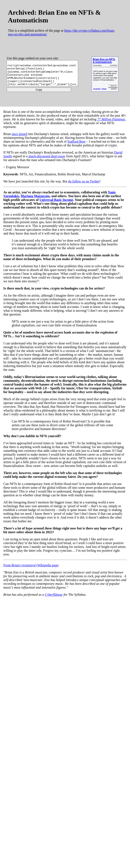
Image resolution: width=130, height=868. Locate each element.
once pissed (19, 134)
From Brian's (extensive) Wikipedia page (31, 565)
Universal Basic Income (56, 200)
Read (113, 89)
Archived (105, 89)
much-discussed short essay (47, 156)
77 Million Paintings (111, 119)
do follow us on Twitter (84, 181)
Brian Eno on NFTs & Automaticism (112, 61)
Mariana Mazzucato (35, 196)
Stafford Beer (76, 141)
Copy (43, 92)
